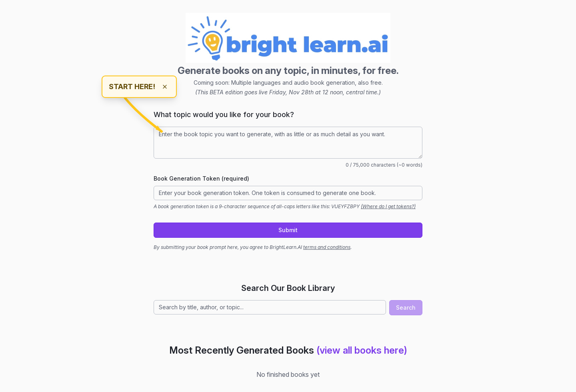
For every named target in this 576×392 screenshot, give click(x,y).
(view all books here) (362, 350)
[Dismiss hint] (165, 87)
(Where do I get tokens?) (388, 206)
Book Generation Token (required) (201, 178)
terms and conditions (327, 247)
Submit (288, 230)
